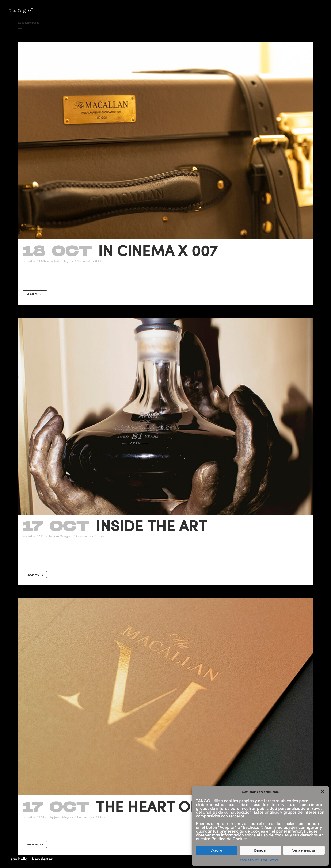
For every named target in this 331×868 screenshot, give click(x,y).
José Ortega (62, 261)
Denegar (260, 850)
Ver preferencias (304, 850)
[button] (323, 792)
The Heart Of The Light (186, 806)
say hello (19, 859)
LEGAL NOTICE (270, 860)
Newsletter (42, 859)
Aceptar (217, 850)
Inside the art (151, 525)
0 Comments (83, 261)
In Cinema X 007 (158, 250)
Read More (35, 294)
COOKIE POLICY (250, 860)
